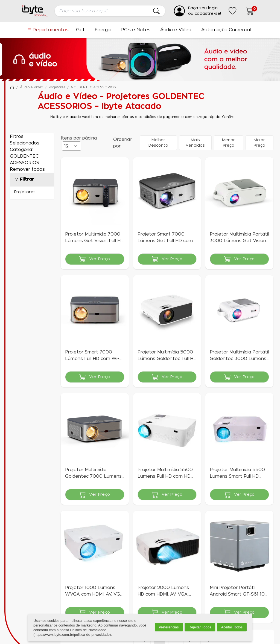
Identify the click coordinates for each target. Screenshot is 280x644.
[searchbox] (110, 11)
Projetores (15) (32, 192)
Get (80, 30)
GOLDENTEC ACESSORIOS (93, 87)
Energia (103, 30)
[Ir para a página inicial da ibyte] (35, 11)
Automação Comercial (226, 30)
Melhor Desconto (158, 143)
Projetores (57, 87)
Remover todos (27, 169)
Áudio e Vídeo (176, 30)
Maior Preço (259, 143)
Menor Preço (228, 143)
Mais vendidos (195, 143)
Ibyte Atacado (12, 87)
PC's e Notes (136, 30)
